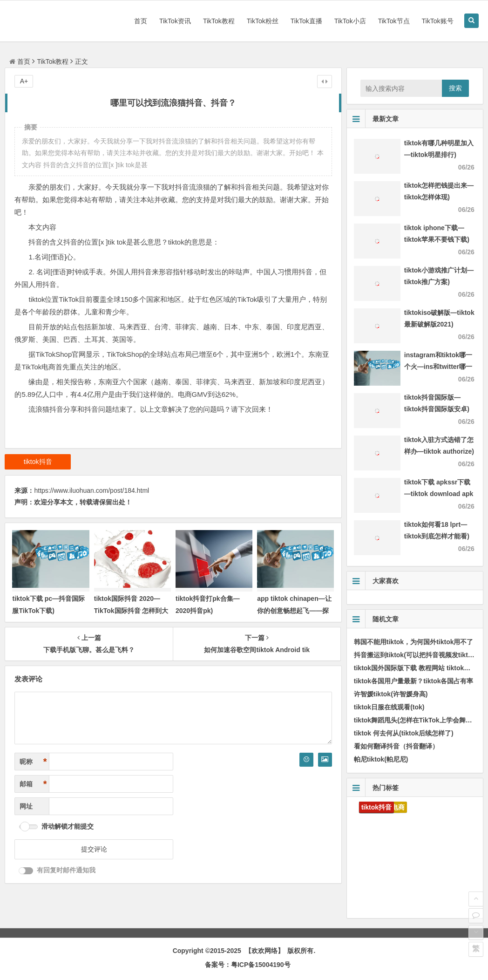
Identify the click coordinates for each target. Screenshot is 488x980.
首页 (141, 21)
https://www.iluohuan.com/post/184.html (91, 490)
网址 (26, 806)
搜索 (455, 88)
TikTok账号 (438, 21)
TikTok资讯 (175, 21)
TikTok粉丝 (263, 21)
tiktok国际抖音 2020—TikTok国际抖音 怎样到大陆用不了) (131, 610)
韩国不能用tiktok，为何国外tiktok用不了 (414, 642)
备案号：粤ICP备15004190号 (248, 965)
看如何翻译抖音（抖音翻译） (396, 746)
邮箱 (33, 784)
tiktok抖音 (38, 462)
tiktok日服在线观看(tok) (389, 707)
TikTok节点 (394, 21)
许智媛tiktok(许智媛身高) (391, 694)
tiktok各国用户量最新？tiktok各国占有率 (414, 681)
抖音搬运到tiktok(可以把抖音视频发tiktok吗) (419, 655)
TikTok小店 (350, 21)
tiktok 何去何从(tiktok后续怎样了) (404, 733)
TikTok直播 (306, 21)
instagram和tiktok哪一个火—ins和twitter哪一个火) (438, 367)
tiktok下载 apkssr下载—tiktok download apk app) (439, 494)
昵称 (33, 762)
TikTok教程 (219, 21)
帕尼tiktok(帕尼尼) (381, 759)
